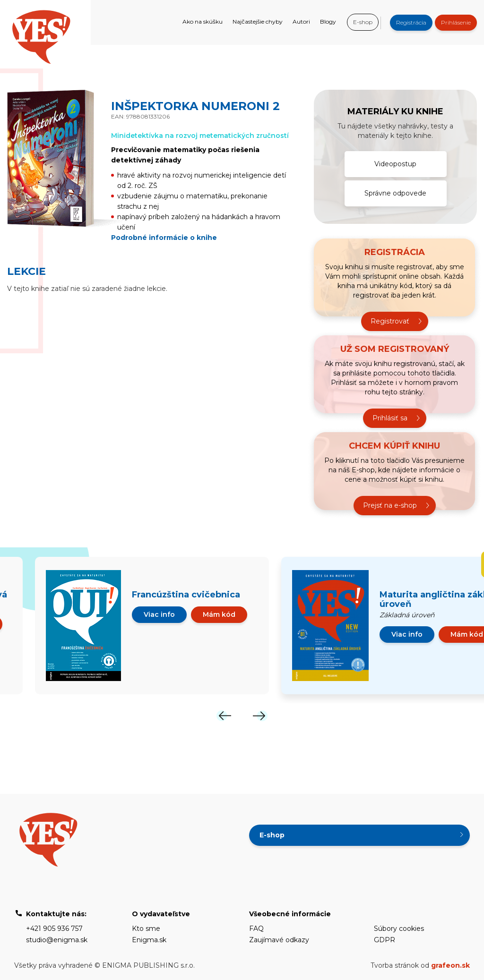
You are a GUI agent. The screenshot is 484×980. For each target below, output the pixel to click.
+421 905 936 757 (54, 929)
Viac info (159, 614)
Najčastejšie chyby (258, 21)
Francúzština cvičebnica (186, 595)
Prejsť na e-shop (390, 505)
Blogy (328, 21)
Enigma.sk (149, 940)
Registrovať (390, 321)
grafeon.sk (450, 965)
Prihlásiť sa (390, 418)
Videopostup (395, 164)
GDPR (385, 940)
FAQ (256, 929)
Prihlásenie (456, 22)
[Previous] (224, 716)
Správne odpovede (395, 193)
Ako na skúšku (203, 21)
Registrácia (411, 22)
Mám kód (219, 614)
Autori (301, 21)
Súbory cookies (399, 929)
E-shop (363, 22)
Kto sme (146, 929)
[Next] (260, 716)
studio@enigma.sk (57, 940)
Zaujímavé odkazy (279, 940)
